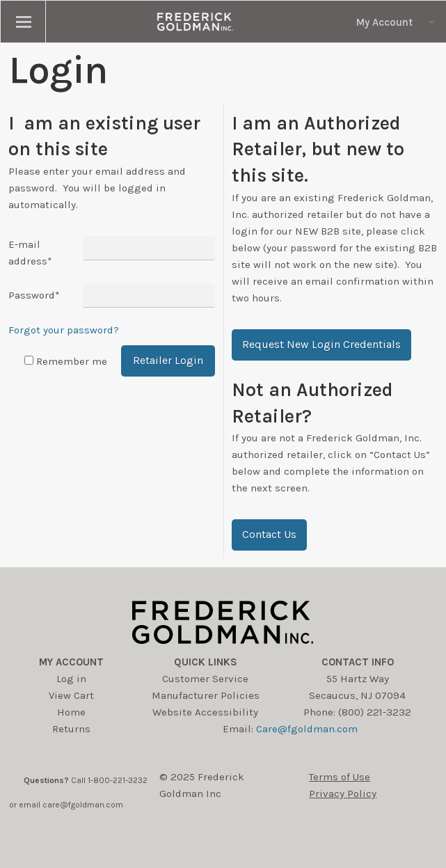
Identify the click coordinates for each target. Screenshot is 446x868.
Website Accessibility (205, 712)
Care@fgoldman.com (307, 729)
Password (34, 295)
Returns (71, 729)
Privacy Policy (343, 794)
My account (71, 662)
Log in (71, 679)
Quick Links (206, 662)
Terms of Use (340, 777)
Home (71, 712)
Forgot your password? (64, 330)
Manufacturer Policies (206, 695)
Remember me (72, 361)
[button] (321, 345)
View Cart (71, 695)
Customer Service (205, 679)
